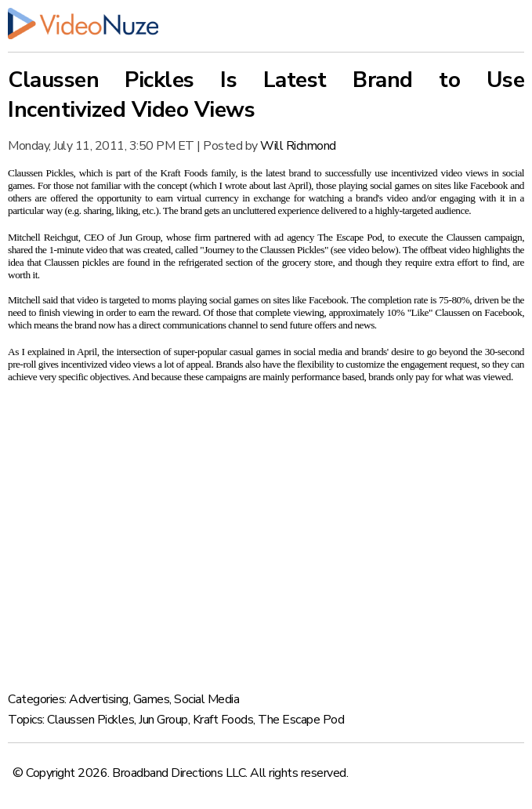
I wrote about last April (263, 185)
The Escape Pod (301, 720)
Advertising (99, 699)
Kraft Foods (223, 720)
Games (152, 699)
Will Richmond (298, 146)
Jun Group (163, 720)
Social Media (206, 699)
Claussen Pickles (90, 720)
